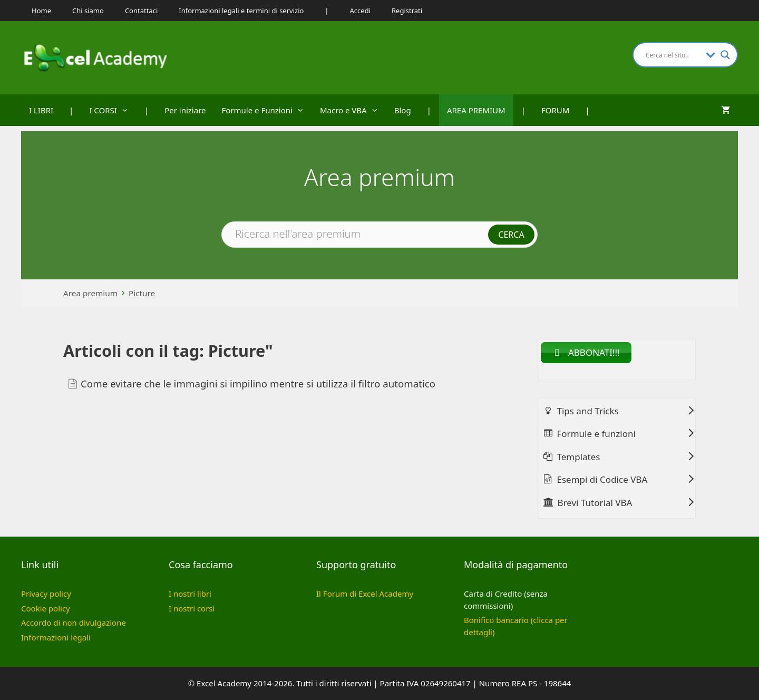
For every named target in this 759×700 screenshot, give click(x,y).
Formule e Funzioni (267, 110)
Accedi (360, 11)
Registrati (407, 11)
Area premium (90, 293)
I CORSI (113, 110)
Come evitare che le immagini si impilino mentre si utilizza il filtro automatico (258, 383)
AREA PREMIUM (476, 110)
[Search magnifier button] (725, 55)
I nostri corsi (192, 608)
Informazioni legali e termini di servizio (241, 11)
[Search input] (673, 55)
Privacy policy (46, 594)
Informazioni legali (56, 637)
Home (41, 11)
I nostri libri (190, 594)
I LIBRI (41, 110)
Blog (403, 110)
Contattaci (141, 11)
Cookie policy (46, 608)
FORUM (555, 110)
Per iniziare (185, 110)
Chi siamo (88, 11)
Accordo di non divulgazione (74, 623)
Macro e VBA (353, 110)
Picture (142, 293)
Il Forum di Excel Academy (365, 594)
